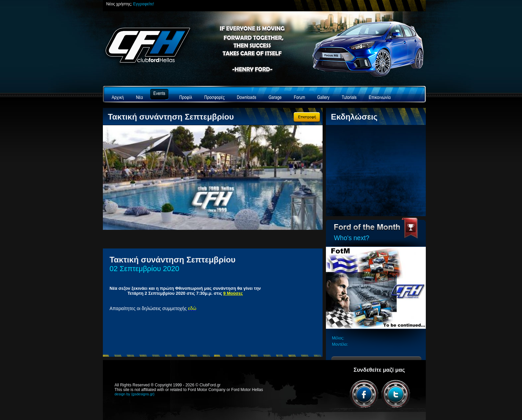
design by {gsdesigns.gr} (134, 394)
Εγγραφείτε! (144, 4)
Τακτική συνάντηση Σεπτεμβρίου (171, 117)
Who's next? (352, 238)
